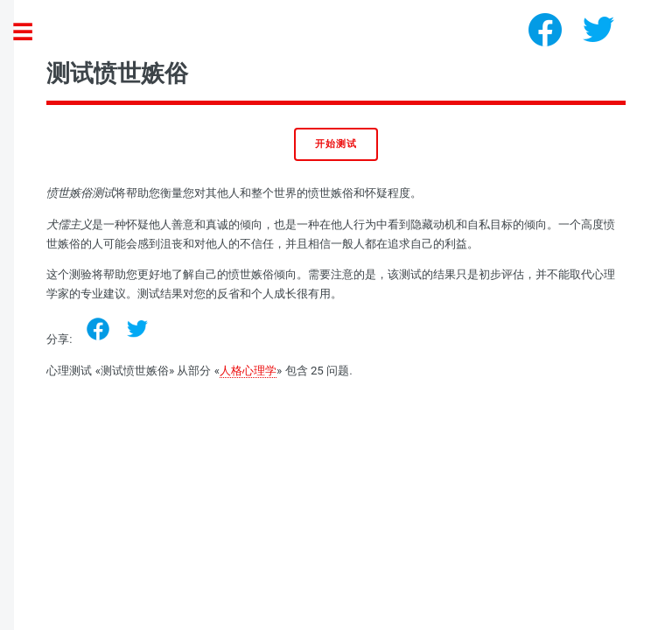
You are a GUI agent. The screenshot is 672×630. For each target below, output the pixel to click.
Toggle (31, 33)
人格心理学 (248, 371)
